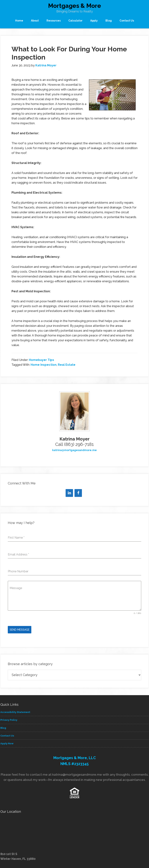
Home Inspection (44, 365)
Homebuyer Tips (42, 360)
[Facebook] (78, 493)
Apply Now (7, 743)
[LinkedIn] (69, 493)
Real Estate (67, 365)
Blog (3, 727)
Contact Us (7, 735)
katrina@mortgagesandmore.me (74, 450)
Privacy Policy (9, 719)
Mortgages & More (75, 6)
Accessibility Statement (15, 711)
